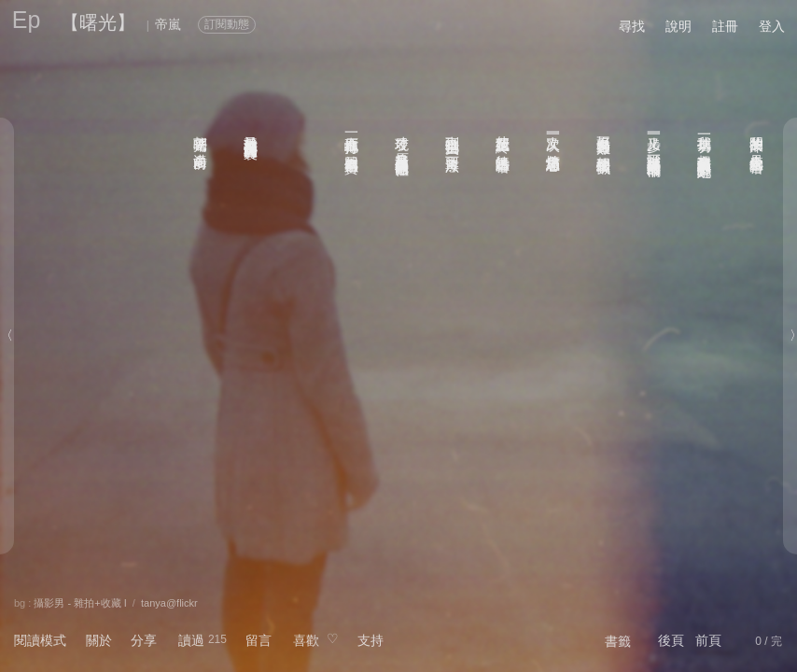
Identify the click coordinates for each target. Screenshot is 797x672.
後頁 (671, 640)
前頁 (708, 640)
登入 (772, 26)
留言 (259, 640)
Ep (27, 20)
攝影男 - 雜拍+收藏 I (80, 603)
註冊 (725, 26)
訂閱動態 (227, 24)
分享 (144, 640)
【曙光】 (98, 22)
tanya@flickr (169, 603)
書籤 (618, 641)
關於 (99, 640)
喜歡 (306, 640)
